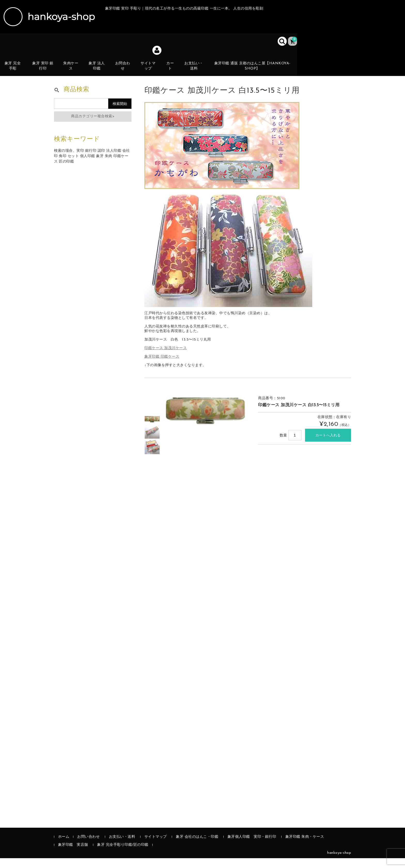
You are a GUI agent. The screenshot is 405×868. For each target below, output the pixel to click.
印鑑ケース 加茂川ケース (166, 358)
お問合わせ (125, 69)
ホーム (64, 847)
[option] (152, 429)
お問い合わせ (88, 847)
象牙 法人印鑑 (99, 69)
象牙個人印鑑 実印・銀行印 (252, 847)
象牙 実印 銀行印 (44, 69)
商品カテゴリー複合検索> (93, 126)
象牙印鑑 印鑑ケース (162, 367)
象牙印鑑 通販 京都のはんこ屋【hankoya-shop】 (254, 69)
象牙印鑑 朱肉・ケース (305, 847)
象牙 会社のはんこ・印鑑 (197, 847)
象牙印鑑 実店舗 (73, 855)
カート (172, 72)
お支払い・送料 (196, 69)
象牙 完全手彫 (14, 69)
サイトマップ (150, 69)
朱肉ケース (73, 69)
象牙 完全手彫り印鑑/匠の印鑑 (123, 855)
